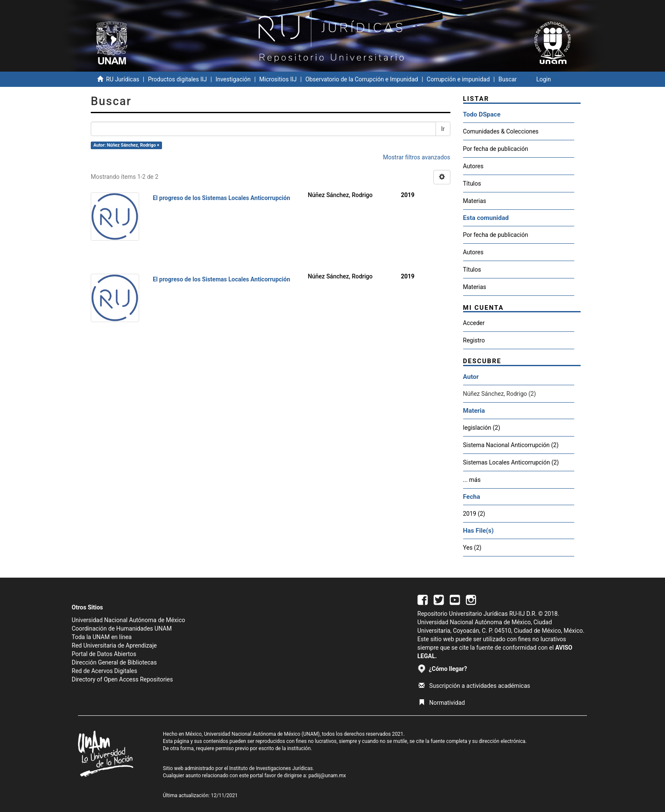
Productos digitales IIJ (177, 79)
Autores (473, 166)
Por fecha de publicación (496, 149)
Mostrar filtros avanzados (417, 157)
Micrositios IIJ (278, 79)
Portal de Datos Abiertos (104, 654)
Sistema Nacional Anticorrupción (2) (511, 445)
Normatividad (442, 703)
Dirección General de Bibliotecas (114, 662)
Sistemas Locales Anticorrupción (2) (511, 462)
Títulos (472, 184)
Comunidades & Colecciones (501, 131)
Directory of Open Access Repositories (122, 679)
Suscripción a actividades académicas (474, 686)
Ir (443, 129)
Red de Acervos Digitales (104, 671)
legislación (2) (482, 428)
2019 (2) (474, 514)
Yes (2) (472, 548)
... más (472, 480)
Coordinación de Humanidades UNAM (122, 628)
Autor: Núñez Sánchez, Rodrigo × (126, 145)
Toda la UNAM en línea (102, 637)
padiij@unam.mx (327, 776)
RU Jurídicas (123, 79)
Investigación (233, 79)
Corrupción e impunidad (458, 79)
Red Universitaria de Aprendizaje (114, 645)
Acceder (474, 323)
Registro (474, 340)
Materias (475, 201)
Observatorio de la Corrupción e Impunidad (362, 79)
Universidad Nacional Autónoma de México (129, 620)
